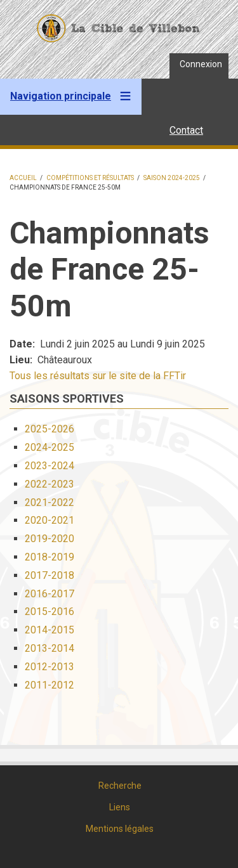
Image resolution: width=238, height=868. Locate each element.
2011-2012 (50, 685)
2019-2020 (50, 539)
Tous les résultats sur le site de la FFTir (98, 376)
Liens (120, 807)
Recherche (120, 786)
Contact (186, 130)
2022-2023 (50, 484)
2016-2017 (50, 594)
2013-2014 (50, 648)
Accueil (23, 178)
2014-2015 (50, 630)
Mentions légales (120, 829)
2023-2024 (50, 466)
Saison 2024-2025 (172, 178)
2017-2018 (50, 575)
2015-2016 (50, 612)
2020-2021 (50, 520)
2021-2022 (50, 502)
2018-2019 (50, 557)
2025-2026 (50, 429)
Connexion (201, 64)
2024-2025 (50, 447)
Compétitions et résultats (90, 178)
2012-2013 (50, 667)
